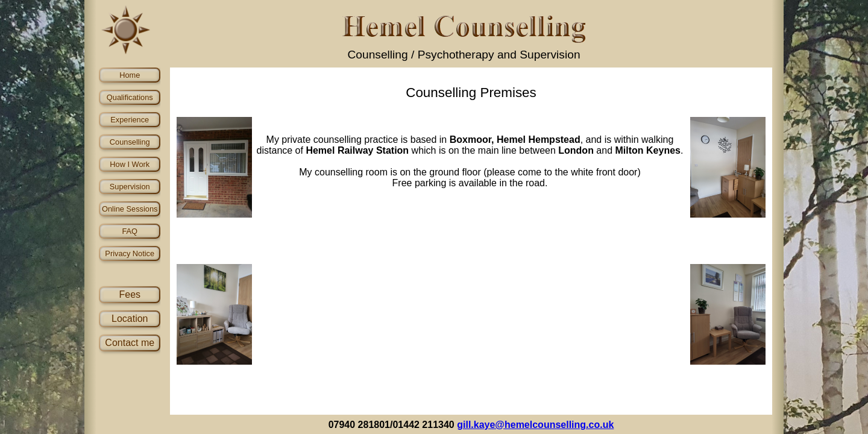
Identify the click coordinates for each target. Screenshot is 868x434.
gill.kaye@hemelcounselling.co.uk (535, 425)
